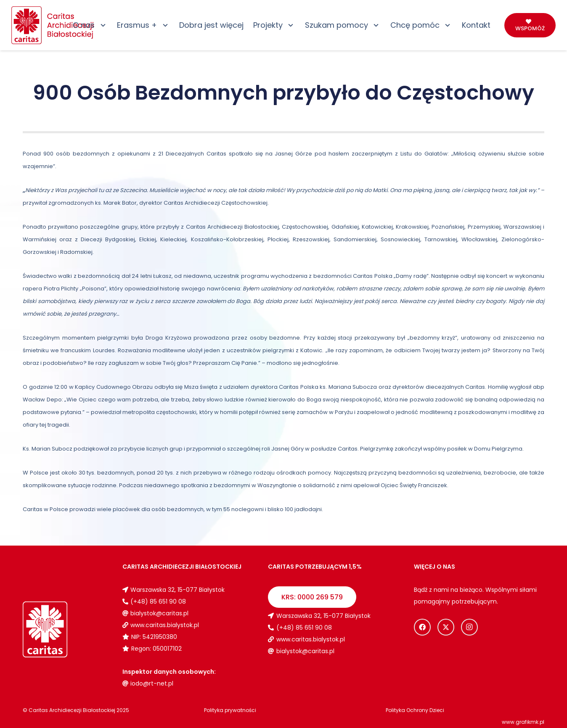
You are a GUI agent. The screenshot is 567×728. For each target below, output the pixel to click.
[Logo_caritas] (53, 25)
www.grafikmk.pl (523, 722)
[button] (101, 25)
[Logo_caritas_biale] (65, 629)
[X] (446, 627)
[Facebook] (422, 627)
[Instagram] (469, 627)
